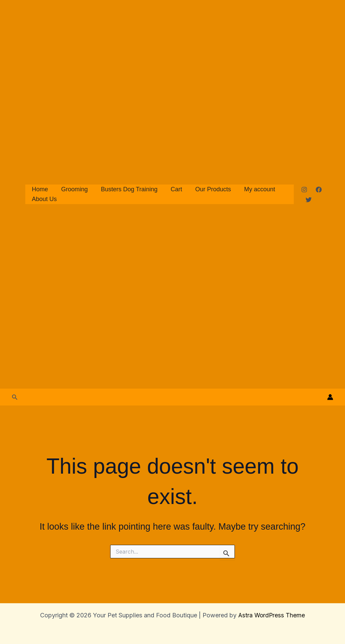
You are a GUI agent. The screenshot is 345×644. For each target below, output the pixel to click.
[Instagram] (304, 190)
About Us (44, 199)
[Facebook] (318, 190)
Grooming (73, 189)
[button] (15, 397)
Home (39, 189)
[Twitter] (308, 200)
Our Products (209, 189)
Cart (173, 189)
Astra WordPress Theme (272, 615)
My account (254, 189)
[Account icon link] (330, 397)
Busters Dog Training (127, 189)
